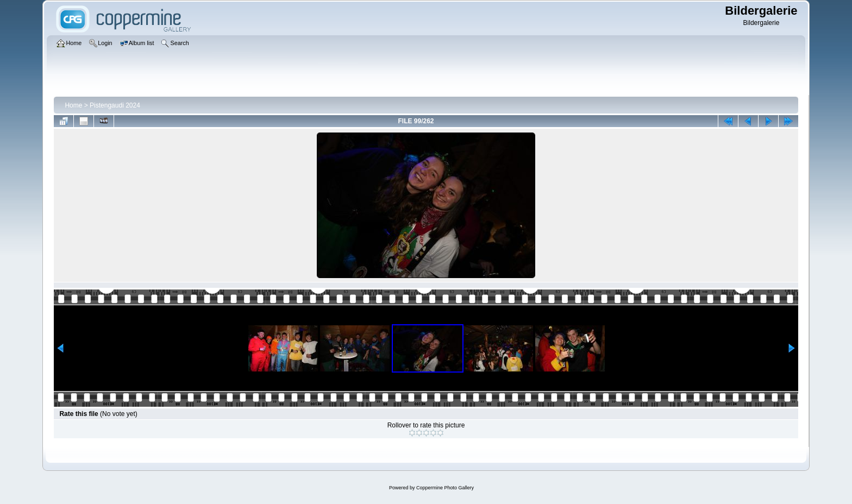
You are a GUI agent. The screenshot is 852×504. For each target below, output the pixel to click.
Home (73, 105)
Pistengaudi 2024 (115, 105)
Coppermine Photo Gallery (445, 488)
